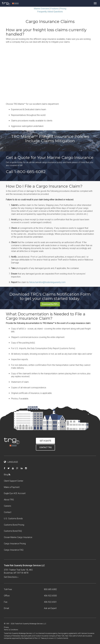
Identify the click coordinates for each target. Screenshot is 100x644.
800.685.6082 (50, 589)
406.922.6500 (50, 596)
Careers (8, 506)
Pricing (63, 9)
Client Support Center (14, 481)
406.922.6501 (50, 602)
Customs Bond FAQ (13, 531)
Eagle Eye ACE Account (15, 493)
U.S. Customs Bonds (13, 519)
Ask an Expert (50, 608)
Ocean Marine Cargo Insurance (18, 537)
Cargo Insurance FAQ (14, 550)
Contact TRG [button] (45, 447)
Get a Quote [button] (45, 441)
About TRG (9, 500)
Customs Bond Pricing (14, 525)
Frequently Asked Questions (50, 12)
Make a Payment (12, 487)
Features (55, 9)
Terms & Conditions (11, 630)
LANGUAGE (11, 462)
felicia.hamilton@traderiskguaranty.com (47, 282)
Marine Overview (42, 9)
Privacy (6, 627)
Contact (8, 512)
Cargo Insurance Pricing (15, 544)
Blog (8, 475)
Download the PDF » (50, 304)
